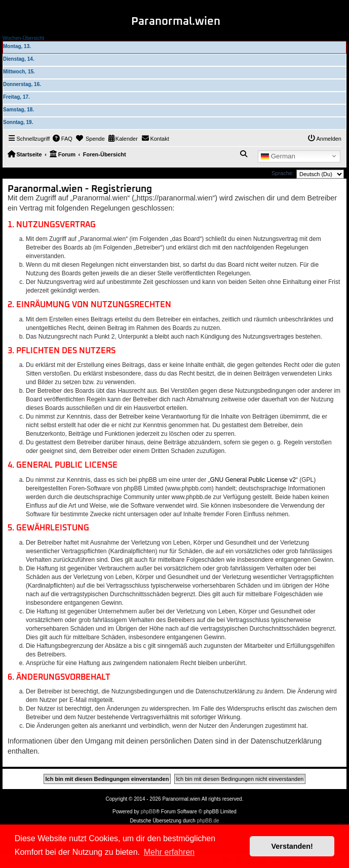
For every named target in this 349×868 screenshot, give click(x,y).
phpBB (148, 812)
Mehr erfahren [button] (169, 852)
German (278, 156)
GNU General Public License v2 (253, 480)
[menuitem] (62, 139)
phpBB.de (208, 821)
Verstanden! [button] (292, 846)
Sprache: (283, 173)
